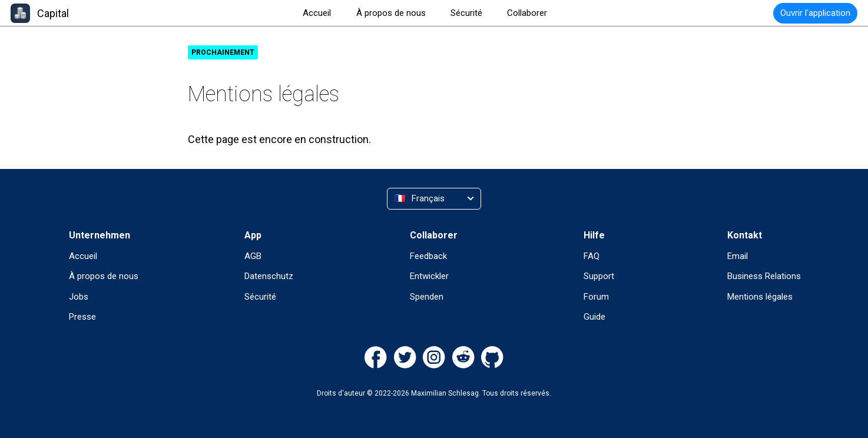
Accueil (83, 256)
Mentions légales (760, 297)
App (253, 235)
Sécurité (260, 297)
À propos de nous (104, 276)
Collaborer (434, 235)
